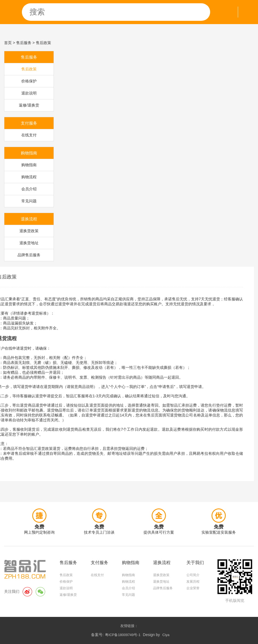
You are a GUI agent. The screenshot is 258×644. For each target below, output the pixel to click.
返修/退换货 (29, 105)
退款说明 (29, 93)
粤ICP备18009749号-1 (123, 635)
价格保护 (29, 81)
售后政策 (29, 69)
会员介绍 (29, 189)
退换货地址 (29, 243)
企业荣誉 (193, 588)
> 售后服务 (22, 43)
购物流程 (29, 177)
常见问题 (29, 201)
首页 (8, 43)
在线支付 (29, 135)
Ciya (166, 635)
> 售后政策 (42, 43)
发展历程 (193, 582)
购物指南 (29, 165)
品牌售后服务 (29, 255)
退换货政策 (29, 231)
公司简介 (193, 575)
